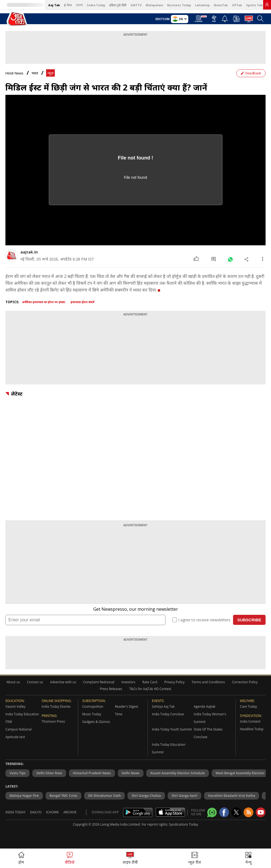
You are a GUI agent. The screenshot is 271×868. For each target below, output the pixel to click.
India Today (96, 5)
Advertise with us (63, 682)
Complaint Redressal (99, 682)
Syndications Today (184, 824)
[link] (267, 5)
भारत (35, 73)
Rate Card (150, 682)
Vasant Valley (15, 706)
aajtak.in (29, 252)
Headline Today (252, 729)
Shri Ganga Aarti (184, 796)
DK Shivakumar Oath (105, 796)
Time (119, 714)
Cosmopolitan (93, 706)
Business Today (179, 5)
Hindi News (14, 73)
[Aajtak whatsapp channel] (212, 812)
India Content (250, 721)
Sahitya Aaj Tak (163, 706)
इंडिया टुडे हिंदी (118, 5)
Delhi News (131, 773)
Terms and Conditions (208, 682)
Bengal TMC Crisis (63, 796)
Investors (128, 682)
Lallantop (202, 5)
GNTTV (136, 5)
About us (13, 682)
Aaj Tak (54, 5)
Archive (70, 812)
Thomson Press (53, 721)
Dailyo (36, 812)
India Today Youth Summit (172, 729)
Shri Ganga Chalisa (146, 796)
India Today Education (22, 714)
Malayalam (154, 5)
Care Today (248, 706)
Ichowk (52, 812)
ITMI (9, 722)
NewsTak (221, 5)
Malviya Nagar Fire (24, 796)
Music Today (92, 714)
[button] (248, 859)
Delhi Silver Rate (49, 773)
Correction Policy (245, 682)
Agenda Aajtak (205, 706)
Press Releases (111, 689)
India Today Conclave (168, 714)
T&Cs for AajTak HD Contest (150, 689)
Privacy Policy (174, 682)
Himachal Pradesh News (92, 773)
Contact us (35, 682)
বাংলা (79, 5)
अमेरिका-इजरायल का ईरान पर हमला (44, 302)
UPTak (237, 5)
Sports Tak (254, 5)
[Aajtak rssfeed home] (248, 812)
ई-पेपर (68, 5)
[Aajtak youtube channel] (261, 812)
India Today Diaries (56, 706)
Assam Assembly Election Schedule (178, 773)
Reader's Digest (126, 706)
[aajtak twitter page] (236, 812)
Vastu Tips (17, 773)
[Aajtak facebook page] (224, 812)
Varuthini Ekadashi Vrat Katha (232, 796)
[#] (230, 259)
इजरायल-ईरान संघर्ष (82, 302)
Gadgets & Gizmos (96, 722)
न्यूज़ (50, 73)
